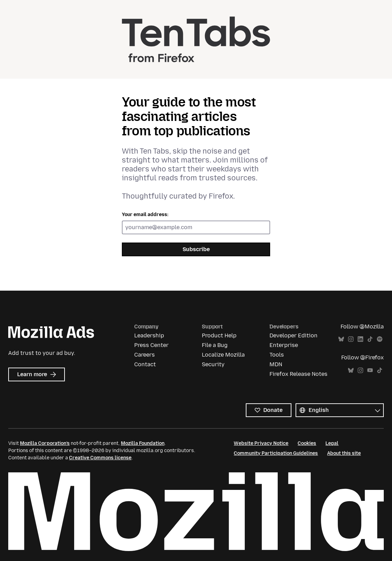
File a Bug (215, 345)
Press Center (151, 345)
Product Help (219, 335)
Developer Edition (293, 335)
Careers (145, 355)
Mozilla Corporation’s (45, 443)
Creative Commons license (100, 458)
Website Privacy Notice (261, 443)
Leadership (149, 335)
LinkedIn (360, 339)
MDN (276, 364)
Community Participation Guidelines (276, 453)
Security (213, 364)
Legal (332, 443)
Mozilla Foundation (143, 443)
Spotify (380, 339)
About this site (344, 453)
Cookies (307, 443)
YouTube (370, 371)
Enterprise (284, 345)
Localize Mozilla (223, 355)
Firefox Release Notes (298, 374)
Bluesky (341, 339)
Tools (277, 355)
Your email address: (145, 215)
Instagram (351, 339)
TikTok (370, 339)
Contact (145, 364)
